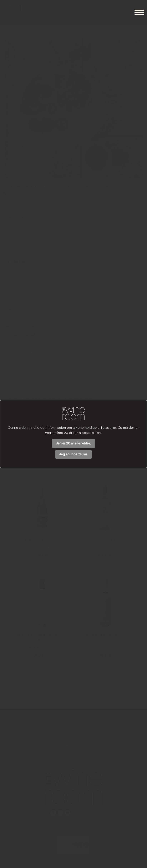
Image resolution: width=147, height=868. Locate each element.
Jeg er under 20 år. (74, 454)
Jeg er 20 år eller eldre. (74, 443)
